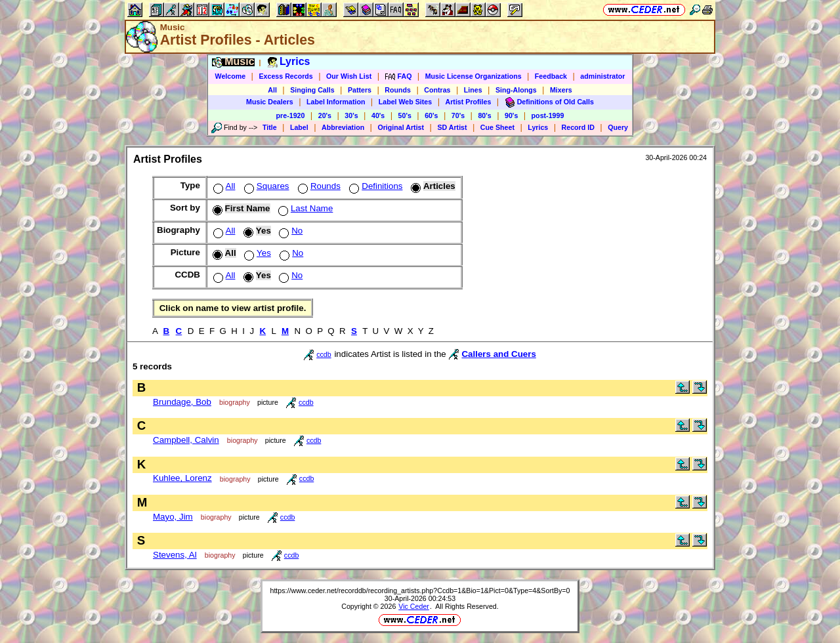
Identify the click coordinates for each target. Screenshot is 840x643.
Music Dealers (270, 102)
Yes (256, 253)
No (289, 231)
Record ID (578, 127)
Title (270, 127)
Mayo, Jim (173, 517)
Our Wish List (349, 76)
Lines (473, 90)
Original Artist (401, 127)
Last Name (304, 208)
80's (484, 115)
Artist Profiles (469, 102)
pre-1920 (291, 115)
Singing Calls (312, 90)
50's (405, 115)
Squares (265, 186)
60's (431, 115)
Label (299, 127)
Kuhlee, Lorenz (182, 478)
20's (325, 115)
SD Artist (452, 127)
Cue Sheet (497, 127)
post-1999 (548, 115)
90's (511, 115)
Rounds (398, 90)
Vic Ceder (414, 606)
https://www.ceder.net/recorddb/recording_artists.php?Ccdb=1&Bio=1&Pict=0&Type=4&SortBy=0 (420, 591)
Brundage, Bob (182, 402)
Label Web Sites (406, 102)
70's (458, 115)
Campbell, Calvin (186, 440)
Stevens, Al (175, 555)
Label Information (336, 102)
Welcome (231, 76)
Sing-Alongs (516, 90)
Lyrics (538, 127)
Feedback (551, 76)
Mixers (561, 90)
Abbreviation (343, 127)
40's (378, 115)
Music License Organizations (473, 76)
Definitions (374, 186)
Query (618, 127)
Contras (437, 90)
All (272, 90)
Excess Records (285, 76)
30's (351, 115)
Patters (360, 90)
